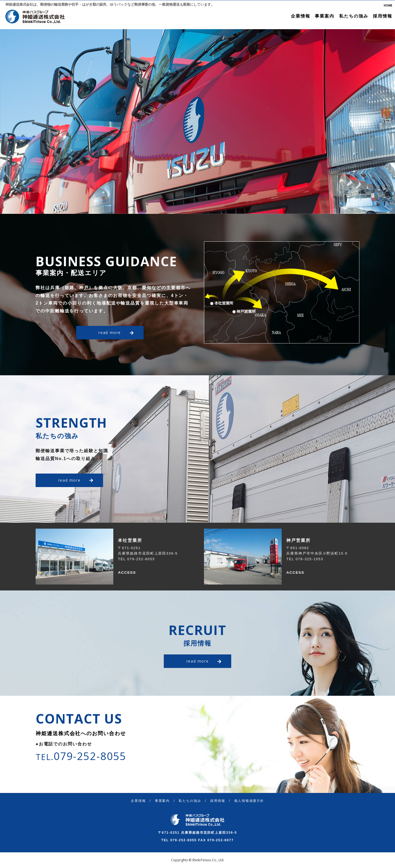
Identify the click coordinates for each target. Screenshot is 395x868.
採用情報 (383, 16)
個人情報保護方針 (249, 801)
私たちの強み (354, 16)
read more (115, 333)
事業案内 (325, 16)
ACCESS (128, 572)
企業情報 (301, 16)
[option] (197, 121)
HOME (388, 5)
